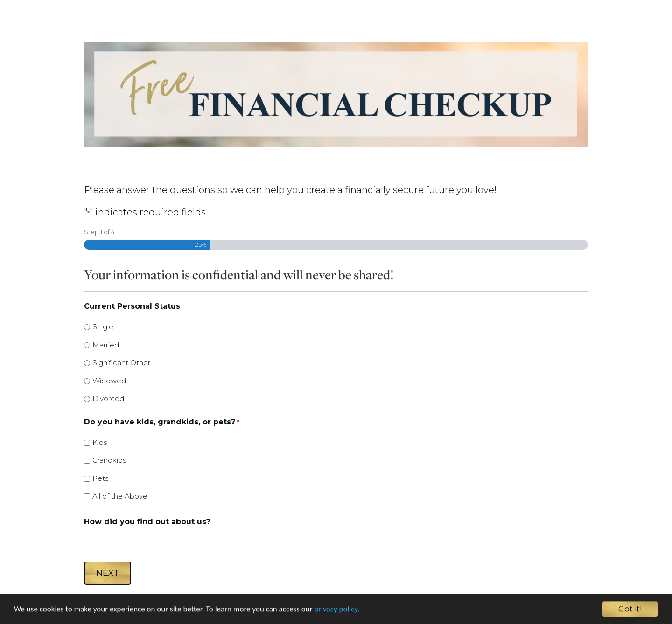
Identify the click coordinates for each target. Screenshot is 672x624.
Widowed (109, 381)
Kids (100, 442)
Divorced (108, 399)
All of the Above (120, 496)
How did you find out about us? (147, 522)
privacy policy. (337, 611)
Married (106, 345)
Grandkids (109, 460)
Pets (100, 478)
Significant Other (121, 363)
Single (103, 327)
